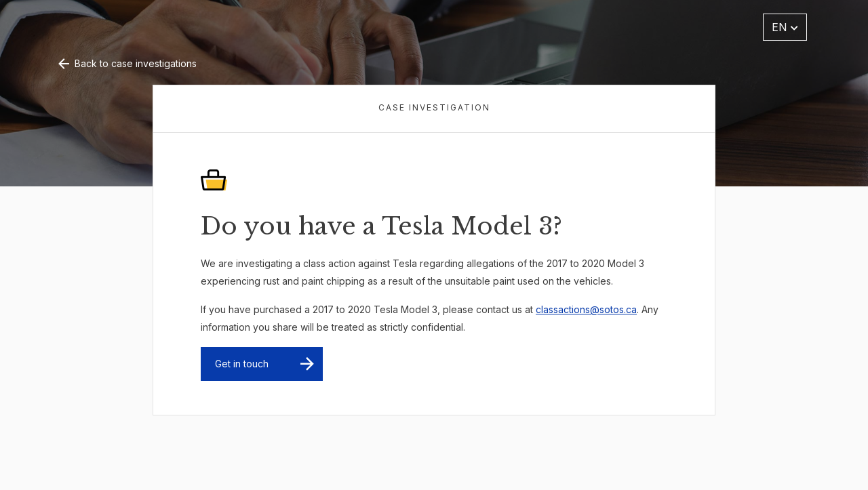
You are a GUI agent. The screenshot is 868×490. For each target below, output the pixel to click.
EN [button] (785, 27)
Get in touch (242, 364)
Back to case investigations (126, 63)
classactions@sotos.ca (586, 309)
